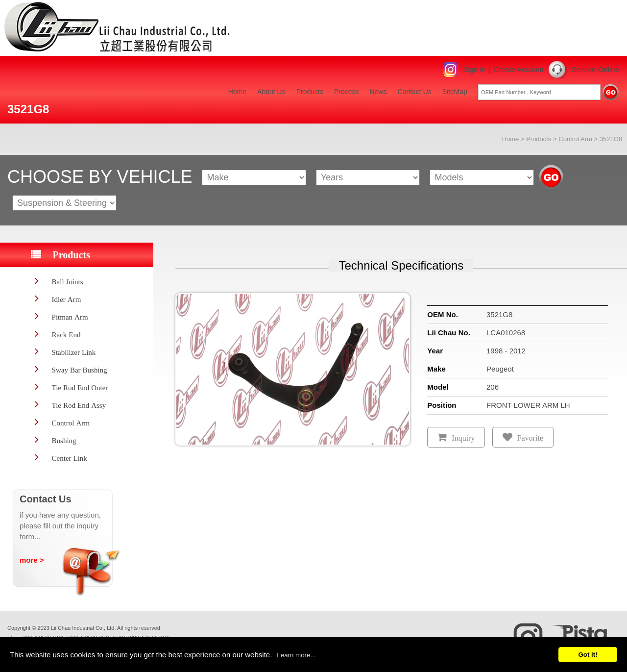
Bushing (64, 440)
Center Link (70, 458)
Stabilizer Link (74, 352)
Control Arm (575, 139)
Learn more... (296, 655)
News (378, 92)
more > (32, 560)
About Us (271, 92)
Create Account (518, 69)
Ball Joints (68, 282)
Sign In (474, 69)
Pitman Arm (70, 317)
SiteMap (455, 92)
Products (310, 92)
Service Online (595, 69)
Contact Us (415, 92)
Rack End (66, 335)
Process (347, 92)
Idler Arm (67, 299)
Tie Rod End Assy (79, 405)
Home (237, 92)
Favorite (530, 438)
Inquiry (463, 438)
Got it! (588, 655)
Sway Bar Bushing (80, 370)
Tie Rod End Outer (80, 387)
